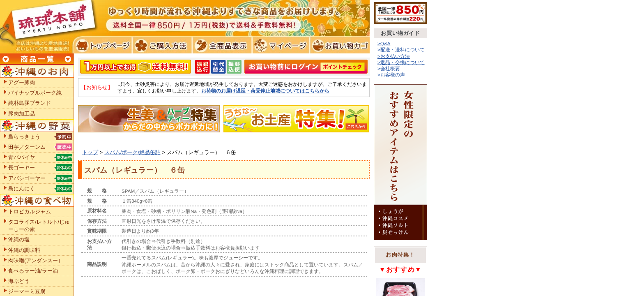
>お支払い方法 (394, 56)
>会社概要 (389, 68)
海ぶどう (19, 281)
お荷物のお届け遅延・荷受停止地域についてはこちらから (265, 91)
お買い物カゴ (339, 45)
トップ (90, 152)
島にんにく (22, 188)
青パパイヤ (22, 157)
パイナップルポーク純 (35, 93)
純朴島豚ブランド (30, 103)
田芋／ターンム (27, 147)
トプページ (102, 45)
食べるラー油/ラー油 (33, 271)
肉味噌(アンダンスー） (36, 260)
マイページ (279, 45)
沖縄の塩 (19, 239)
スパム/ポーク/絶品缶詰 (132, 152)
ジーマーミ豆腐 (27, 291)
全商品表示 (220, 45)
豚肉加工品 (22, 114)
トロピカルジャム (30, 212)
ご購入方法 (161, 45)
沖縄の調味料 (24, 250)
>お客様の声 (391, 75)
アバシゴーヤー (27, 178)
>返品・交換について (401, 62)
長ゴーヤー (22, 168)
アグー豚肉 (22, 82)
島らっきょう (24, 137)
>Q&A (384, 43)
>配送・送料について (401, 50)
